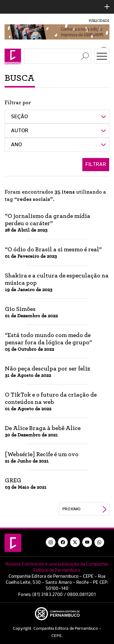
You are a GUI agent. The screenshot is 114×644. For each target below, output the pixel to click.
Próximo (71, 509)
